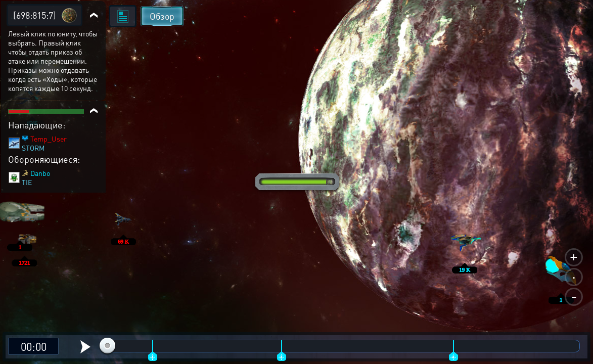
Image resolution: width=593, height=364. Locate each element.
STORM (33, 148)
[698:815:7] (35, 15)
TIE (27, 182)
